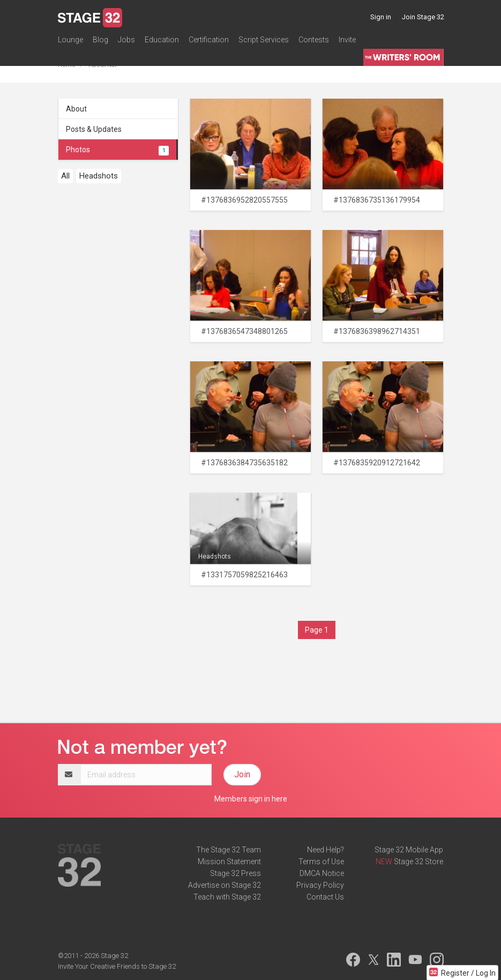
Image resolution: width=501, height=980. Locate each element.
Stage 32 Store (418, 862)
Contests (314, 40)
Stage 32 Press (235, 873)
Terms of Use (321, 862)
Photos (117, 150)
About (76, 109)
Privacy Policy (320, 885)
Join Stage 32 (423, 17)
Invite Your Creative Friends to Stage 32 (117, 966)
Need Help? (326, 850)
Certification (209, 40)
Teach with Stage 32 (227, 897)
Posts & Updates (94, 129)
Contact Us (325, 897)
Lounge (70, 40)
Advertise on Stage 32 (225, 885)
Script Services (264, 40)
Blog (100, 40)
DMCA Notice (322, 873)
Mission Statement (229, 862)
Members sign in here (251, 799)
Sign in (381, 17)
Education (162, 40)
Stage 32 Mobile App (409, 850)
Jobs (126, 40)
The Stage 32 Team (229, 850)
